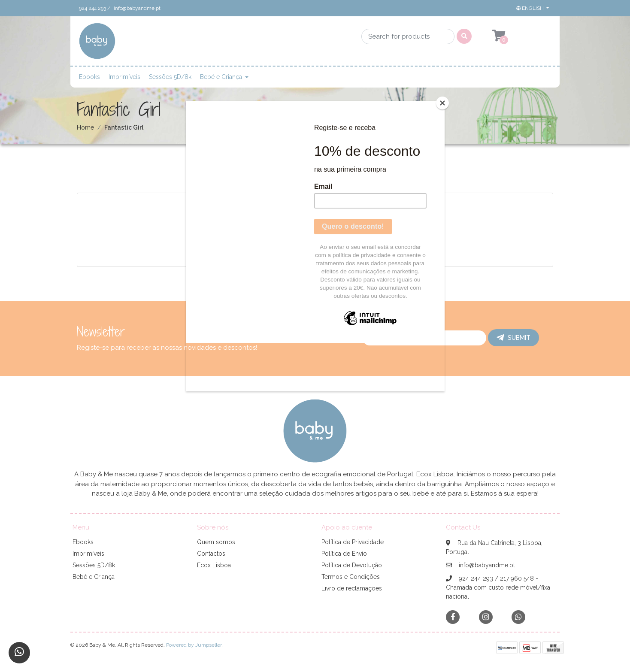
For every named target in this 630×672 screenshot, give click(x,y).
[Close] (442, 103)
